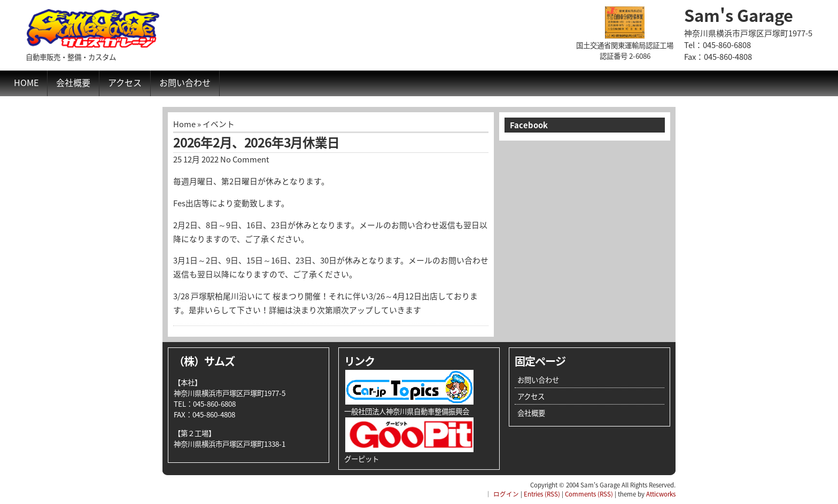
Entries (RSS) (542, 494)
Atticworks (661, 494)
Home (26, 82)
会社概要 (73, 82)
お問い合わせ (185, 82)
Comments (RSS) (589, 494)
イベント (219, 124)
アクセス (125, 82)
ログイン (506, 494)
